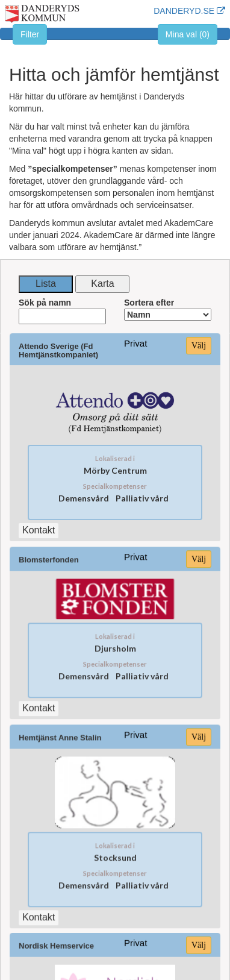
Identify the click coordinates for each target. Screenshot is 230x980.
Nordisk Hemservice (57, 926)
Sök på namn (62, 311)
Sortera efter (168, 309)
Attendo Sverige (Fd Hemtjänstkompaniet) (58, 351)
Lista (46, 284)
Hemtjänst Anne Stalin (61, 728)
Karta (102, 284)
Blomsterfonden (49, 553)
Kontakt (39, 700)
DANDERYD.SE (189, 11)
